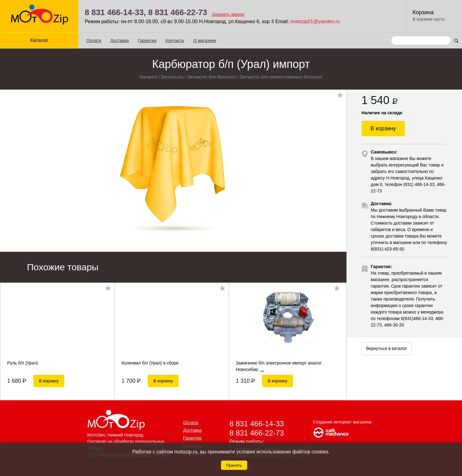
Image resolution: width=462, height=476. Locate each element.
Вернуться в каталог (387, 348)
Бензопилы (172, 77)
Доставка (120, 40)
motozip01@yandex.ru (315, 21)
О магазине (205, 40)
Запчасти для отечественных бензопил (281, 77)
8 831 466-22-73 (178, 12)
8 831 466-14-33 (257, 424)
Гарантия (147, 40)
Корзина (423, 12)
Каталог (39, 40)
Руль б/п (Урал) (23, 363)
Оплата (94, 40)
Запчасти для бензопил (211, 77)
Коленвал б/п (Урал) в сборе (150, 363)
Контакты (175, 40)
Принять (234, 465)
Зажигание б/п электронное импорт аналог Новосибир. (279, 366)
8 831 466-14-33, (115, 12)
